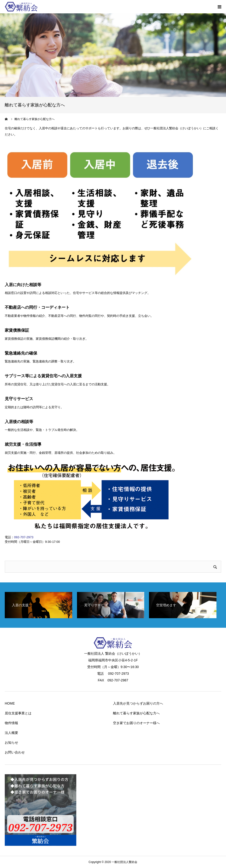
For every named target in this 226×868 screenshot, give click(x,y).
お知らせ (11, 743)
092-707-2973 (24, 537)
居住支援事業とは (18, 713)
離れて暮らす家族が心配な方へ (136, 713)
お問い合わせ (15, 752)
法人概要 (11, 733)
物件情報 (11, 723)
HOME (10, 703)
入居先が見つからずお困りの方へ (138, 703)
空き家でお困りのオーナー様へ (136, 723)
